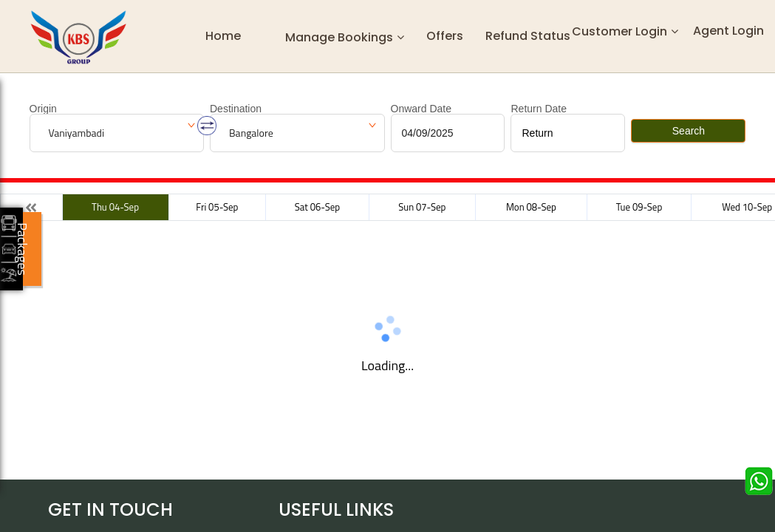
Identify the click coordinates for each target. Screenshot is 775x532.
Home (223, 36)
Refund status (528, 36)
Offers (445, 36)
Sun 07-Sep (422, 207)
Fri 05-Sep (217, 207)
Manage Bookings (339, 37)
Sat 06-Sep (317, 207)
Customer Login (619, 31)
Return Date (538, 109)
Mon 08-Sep (531, 207)
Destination (236, 109)
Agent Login (728, 31)
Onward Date (421, 109)
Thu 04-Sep (115, 207)
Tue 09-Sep (639, 207)
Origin (43, 109)
